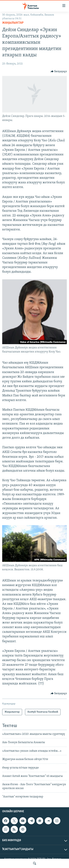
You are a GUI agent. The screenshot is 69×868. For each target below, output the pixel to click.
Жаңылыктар (13, 23)
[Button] (59, 71)
